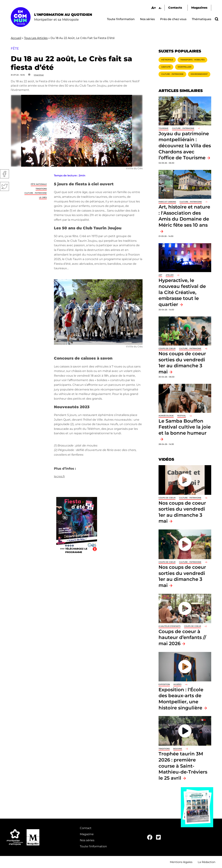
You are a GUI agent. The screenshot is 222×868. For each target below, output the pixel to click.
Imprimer (39, 75)
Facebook (4, 174)
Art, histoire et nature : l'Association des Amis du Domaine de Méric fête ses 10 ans (184, 216)
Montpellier (185, 67)
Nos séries (147, 19)
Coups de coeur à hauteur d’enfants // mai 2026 (182, 637)
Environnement (199, 74)
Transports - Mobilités (192, 60)
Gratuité (166, 67)
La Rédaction (207, 862)
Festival (182, 416)
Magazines (199, 8)
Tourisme (163, 128)
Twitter (4, 186)
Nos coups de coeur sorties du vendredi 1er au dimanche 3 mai (182, 576)
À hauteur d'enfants (170, 626)
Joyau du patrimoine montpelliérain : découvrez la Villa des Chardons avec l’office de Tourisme (185, 146)
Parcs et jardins (167, 202)
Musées (177, 684)
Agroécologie (166, 416)
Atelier (170, 275)
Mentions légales (181, 862)
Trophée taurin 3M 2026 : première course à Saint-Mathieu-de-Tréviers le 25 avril (183, 766)
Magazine (87, 834)
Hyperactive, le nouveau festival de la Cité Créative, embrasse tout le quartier (182, 292)
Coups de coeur (167, 349)
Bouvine (178, 749)
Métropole (167, 60)
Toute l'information (121, 19)
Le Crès (43, 197)
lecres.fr (59, 476)
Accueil (16, 38)
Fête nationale (39, 184)
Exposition (164, 684)
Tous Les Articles (36, 38)
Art (160, 275)
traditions (41, 189)
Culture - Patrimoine (36, 193)
